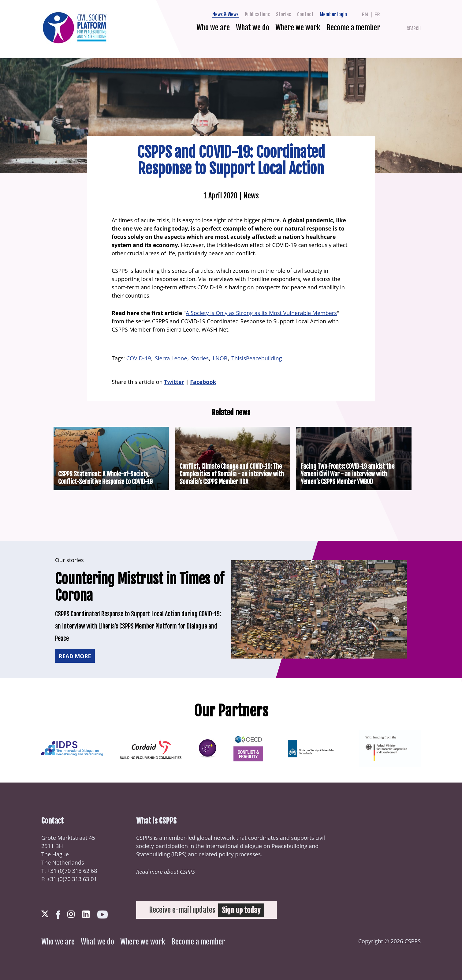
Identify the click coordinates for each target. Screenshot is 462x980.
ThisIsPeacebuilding (257, 358)
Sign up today (241, 910)
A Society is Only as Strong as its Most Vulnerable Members (261, 313)
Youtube (102, 915)
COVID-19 (139, 358)
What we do (253, 28)
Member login (333, 14)
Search (414, 28)
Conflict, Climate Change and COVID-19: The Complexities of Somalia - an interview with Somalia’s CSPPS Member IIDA (232, 474)
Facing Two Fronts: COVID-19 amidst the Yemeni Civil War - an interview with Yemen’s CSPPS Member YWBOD (348, 474)
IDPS (179, 854)
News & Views (225, 14)
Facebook (419, 14)
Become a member (353, 28)
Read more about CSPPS (166, 872)
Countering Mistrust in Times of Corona (137, 587)
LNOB (220, 358)
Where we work (298, 28)
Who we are (213, 28)
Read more (75, 656)
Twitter (409, 14)
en (365, 14)
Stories (283, 14)
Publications (257, 14)
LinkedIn (86, 914)
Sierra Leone (171, 358)
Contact (305, 14)
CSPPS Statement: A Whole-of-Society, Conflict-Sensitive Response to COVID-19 (105, 478)
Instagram (71, 914)
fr (377, 14)
